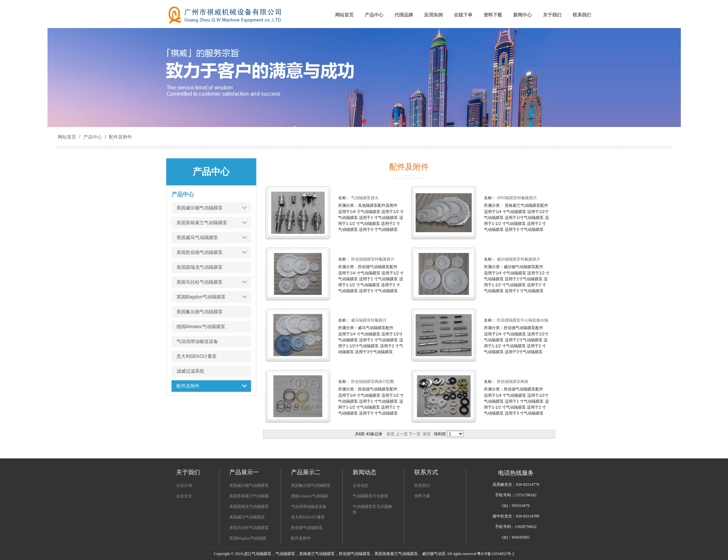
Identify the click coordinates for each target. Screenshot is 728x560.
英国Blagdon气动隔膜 (248, 538)
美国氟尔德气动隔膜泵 (311, 485)
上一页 (402, 434)
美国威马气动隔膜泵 (247, 517)
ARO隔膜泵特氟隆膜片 (516, 198)
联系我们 (422, 485)
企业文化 (184, 496)
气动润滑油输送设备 (309, 507)
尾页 (427, 434)
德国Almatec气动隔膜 (310, 496)
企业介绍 (184, 485)
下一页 (415, 434)
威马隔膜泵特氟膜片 (368, 320)
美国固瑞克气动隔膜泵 (249, 507)
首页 (391, 434)
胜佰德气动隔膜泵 (307, 528)
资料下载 (422, 496)
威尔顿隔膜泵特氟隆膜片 (518, 259)
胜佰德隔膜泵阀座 (512, 382)
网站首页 (67, 137)
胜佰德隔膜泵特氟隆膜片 (372, 259)
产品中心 (93, 137)
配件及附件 (120, 137)
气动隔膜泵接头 (364, 198)
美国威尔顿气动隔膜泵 (249, 485)
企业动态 (361, 485)
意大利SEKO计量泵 (308, 517)
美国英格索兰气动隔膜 (249, 496)
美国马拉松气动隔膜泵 (249, 528)
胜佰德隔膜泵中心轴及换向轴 (522, 320)
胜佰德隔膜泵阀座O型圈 (372, 382)
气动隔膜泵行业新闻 (370, 496)
